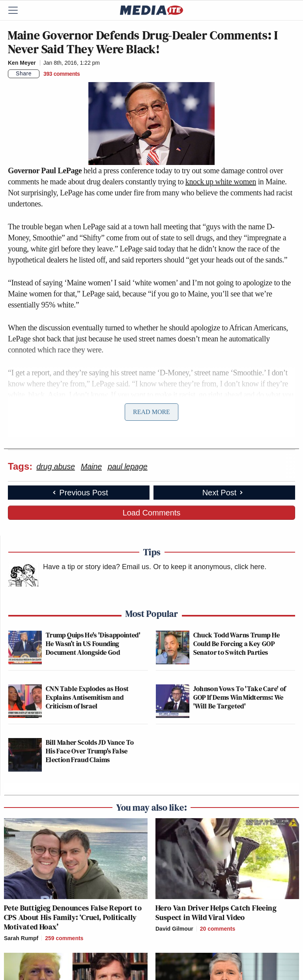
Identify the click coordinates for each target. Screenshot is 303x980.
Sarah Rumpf (21, 938)
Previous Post (79, 493)
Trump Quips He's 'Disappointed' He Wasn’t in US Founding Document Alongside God (93, 643)
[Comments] (62, 74)
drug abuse (56, 467)
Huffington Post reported (56, 429)
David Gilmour (174, 929)
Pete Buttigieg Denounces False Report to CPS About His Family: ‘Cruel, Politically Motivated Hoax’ (73, 917)
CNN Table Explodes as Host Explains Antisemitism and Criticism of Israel (87, 697)
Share (24, 73)
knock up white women (221, 182)
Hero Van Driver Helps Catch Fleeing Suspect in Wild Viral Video (216, 913)
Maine (91, 467)
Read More (151, 412)
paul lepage (128, 467)
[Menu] (18, 10)
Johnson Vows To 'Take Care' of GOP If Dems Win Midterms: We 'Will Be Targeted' (240, 697)
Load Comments (152, 513)
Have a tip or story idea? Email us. (97, 567)
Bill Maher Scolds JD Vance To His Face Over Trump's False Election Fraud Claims (90, 751)
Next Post (224, 493)
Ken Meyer (22, 63)
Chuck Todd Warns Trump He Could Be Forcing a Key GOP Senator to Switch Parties (237, 643)
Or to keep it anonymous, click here (209, 567)
